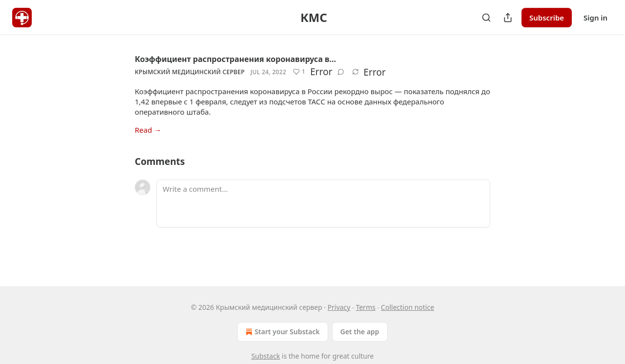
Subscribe (547, 18)
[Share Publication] (508, 18)
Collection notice (407, 307)
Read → (148, 130)
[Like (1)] (299, 72)
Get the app (360, 332)
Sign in (595, 18)
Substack (266, 356)
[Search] (486, 18)
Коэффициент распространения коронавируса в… (235, 59)
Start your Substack (281, 332)
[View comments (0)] (341, 72)
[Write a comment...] (323, 203)
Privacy (339, 307)
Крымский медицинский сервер (190, 72)
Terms (366, 307)
